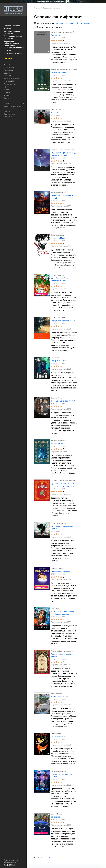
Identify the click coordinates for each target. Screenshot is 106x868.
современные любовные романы (12, 42)
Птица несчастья (58, 737)
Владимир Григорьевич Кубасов (62, 150)
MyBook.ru (8, 117)
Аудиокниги (9, 70)
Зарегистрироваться (12, 107)
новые (71, 23)
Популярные (9, 67)
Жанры (7, 65)
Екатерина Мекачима (59, 441)
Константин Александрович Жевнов (64, 70)
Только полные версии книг (50, 27)
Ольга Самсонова (57, 235)
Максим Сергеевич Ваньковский (62, 32)
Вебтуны (7, 73)
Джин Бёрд (55, 358)
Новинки (7, 76)
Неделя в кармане (59, 73)
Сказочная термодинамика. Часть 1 (62, 527)
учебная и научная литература (12, 32)
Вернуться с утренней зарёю (63, 321)
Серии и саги (9, 84)
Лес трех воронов (58, 361)
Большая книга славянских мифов (62, 655)
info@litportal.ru (10, 865)
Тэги (6, 87)
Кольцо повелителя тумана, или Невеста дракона (63, 613)
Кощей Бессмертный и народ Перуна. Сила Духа (63, 154)
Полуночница (57, 35)
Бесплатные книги (11, 79)
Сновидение (56, 817)
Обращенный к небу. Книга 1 (63, 401)
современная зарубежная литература (14, 47)
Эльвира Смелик (57, 568)
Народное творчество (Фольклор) (63, 481)
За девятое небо (58, 444)
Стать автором (10, 114)
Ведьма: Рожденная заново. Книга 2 (63, 197)
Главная (37, 8)
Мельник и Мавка (58, 238)
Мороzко (55, 113)
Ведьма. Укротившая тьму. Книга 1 (62, 776)
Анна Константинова (59, 523)
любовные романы (12, 26)
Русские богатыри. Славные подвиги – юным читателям (63, 485)
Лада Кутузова (56, 734)
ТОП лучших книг (83, 23)
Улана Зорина (56, 110)
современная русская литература (13, 37)
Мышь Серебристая (59, 697)
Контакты (8, 98)
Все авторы (9, 90)
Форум (7, 95)
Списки (7, 81)
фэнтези (7, 29)
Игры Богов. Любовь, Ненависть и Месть (60, 279)
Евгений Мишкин (57, 814)
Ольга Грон (55, 609)
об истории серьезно (13, 53)
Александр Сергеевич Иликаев (62, 651)
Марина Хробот (57, 694)
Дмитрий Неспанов (58, 318)
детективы (8, 51)
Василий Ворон (57, 398)
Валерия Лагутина (58, 275)
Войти (6, 103)
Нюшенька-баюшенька (60, 571)
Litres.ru (7, 111)
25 (49, 858)
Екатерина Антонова (59, 193)
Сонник (7, 92)
